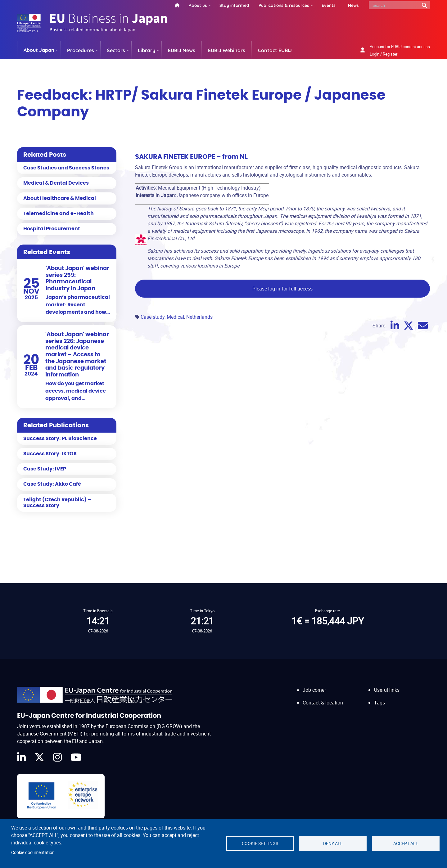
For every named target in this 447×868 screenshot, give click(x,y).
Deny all (333, 843)
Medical (175, 317)
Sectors (116, 50)
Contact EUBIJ (275, 50)
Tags (379, 703)
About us (198, 5)
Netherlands (199, 317)
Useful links (387, 690)
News (353, 5)
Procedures (81, 50)
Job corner (314, 690)
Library (147, 50)
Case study (153, 317)
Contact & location (323, 703)
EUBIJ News (182, 50)
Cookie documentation (33, 852)
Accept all (406, 843)
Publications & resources (284, 5)
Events (329, 5)
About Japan (39, 50)
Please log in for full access (282, 289)
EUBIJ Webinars (227, 50)
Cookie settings (260, 843)
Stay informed (234, 5)
